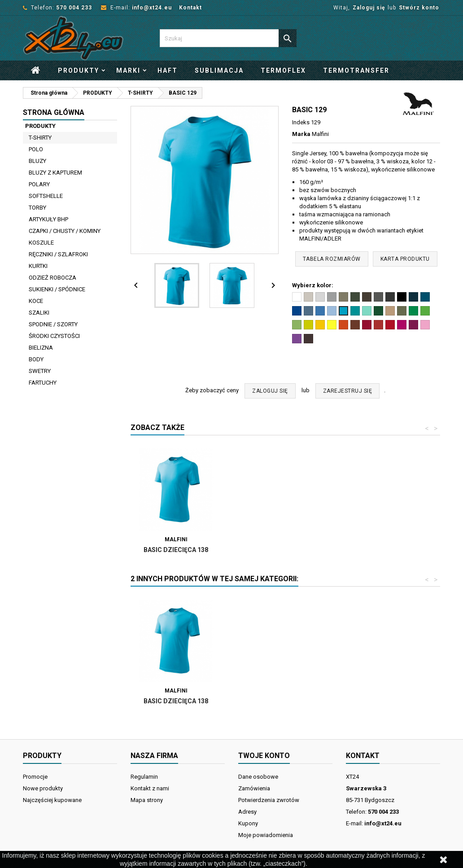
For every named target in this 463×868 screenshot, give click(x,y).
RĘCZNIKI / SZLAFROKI (58, 254)
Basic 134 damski (176, 550)
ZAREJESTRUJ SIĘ (348, 391)
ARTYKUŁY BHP (48, 219)
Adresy (247, 812)
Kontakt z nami (150, 788)
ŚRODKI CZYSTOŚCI (54, 336)
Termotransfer (356, 70)
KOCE (36, 301)
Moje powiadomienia (266, 835)
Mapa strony (147, 800)
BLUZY (37, 161)
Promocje (35, 777)
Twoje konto (264, 756)
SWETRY (40, 371)
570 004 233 (74, 8)
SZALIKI (39, 313)
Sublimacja (219, 70)
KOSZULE (41, 243)
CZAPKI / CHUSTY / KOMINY (65, 231)
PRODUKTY (79, 70)
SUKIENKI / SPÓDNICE (57, 289)
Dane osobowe (258, 777)
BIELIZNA (41, 348)
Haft (168, 70)
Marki (128, 70)
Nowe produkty (43, 788)
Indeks (301, 122)
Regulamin (144, 777)
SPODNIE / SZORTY (53, 324)
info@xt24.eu (152, 8)
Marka (301, 134)
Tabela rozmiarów (332, 259)
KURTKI (38, 266)
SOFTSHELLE (46, 196)
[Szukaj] (228, 38)
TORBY (37, 208)
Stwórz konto (419, 8)
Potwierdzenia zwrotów (269, 800)
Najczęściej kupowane (52, 800)
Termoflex (283, 70)
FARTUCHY (43, 383)
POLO (36, 149)
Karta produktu (405, 259)
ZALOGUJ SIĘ (270, 391)
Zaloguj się (369, 8)
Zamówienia (254, 788)
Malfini (320, 134)
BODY (36, 359)
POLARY (39, 184)
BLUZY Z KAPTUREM (55, 173)
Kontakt (190, 8)
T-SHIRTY (40, 138)
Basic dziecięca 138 (275, 550)
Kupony (248, 823)
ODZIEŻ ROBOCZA (52, 278)
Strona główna (54, 112)
